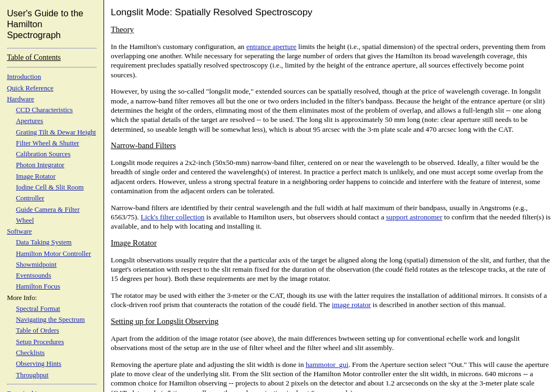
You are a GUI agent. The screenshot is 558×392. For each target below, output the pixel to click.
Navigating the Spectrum (50, 320)
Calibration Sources (43, 154)
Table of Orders (37, 330)
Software (20, 231)
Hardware (21, 99)
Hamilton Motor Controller (53, 254)
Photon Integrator (40, 165)
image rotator (351, 305)
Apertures (29, 121)
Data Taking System (44, 242)
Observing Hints (38, 364)
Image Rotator (36, 176)
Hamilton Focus (38, 286)
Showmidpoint (36, 265)
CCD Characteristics (44, 110)
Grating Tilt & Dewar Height (56, 132)
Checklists (30, 353)
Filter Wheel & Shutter (47, 143)
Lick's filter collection (172, 217)
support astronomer (414, 217)
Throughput (32, 375)
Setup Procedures (40, 342)
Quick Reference (30, 88)
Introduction (24, 77)
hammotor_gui (327, 365)
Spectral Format (38, 309)
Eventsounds (34, 275)
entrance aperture (271, 47)
